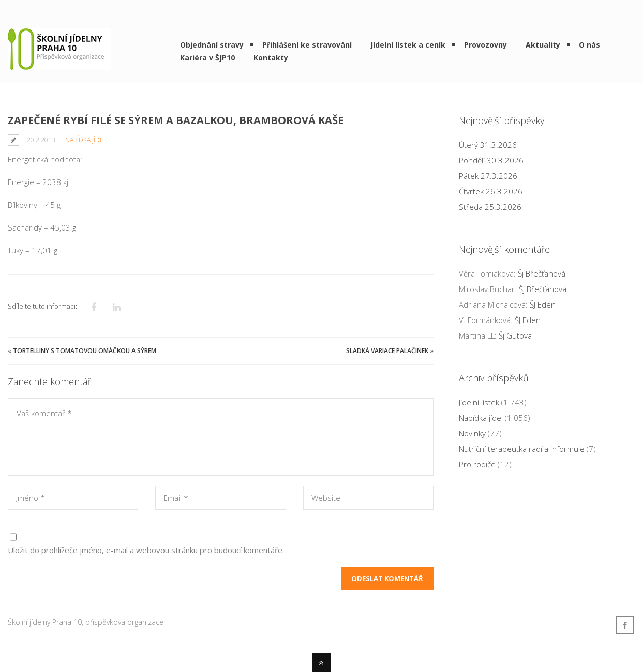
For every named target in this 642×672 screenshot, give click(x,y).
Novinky (472, 433)
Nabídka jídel (86, 140)
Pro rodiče (477, 464)
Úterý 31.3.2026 (488, 145)
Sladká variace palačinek (387, 351)
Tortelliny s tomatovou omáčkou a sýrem (85, 351)
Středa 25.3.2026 (490, 207)
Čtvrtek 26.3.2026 (491, 191)
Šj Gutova (515, 335)
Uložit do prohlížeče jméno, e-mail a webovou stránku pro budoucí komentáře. (146, 550)
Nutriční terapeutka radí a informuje (522, 449)
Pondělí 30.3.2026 (491, 160)
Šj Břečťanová (542, 273)
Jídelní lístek (479, 402)
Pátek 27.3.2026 (488, 176)
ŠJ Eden (543, 304)
